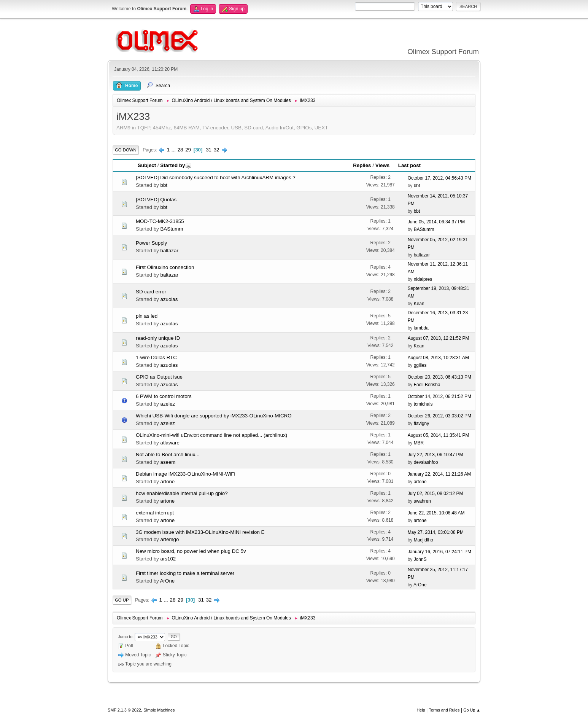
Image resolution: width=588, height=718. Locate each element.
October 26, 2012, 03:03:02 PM (439, 416)
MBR (419, 443)
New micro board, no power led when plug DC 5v (191, 551)
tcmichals (423, 404)
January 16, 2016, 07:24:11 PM (439, 552)
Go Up (122, 600)
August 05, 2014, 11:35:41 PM (439, 435)
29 (188, 150)
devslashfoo (426, 462)
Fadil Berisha (427, 385)
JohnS (420, 559)
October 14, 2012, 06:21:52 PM (439, 396)
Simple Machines (159, 710)
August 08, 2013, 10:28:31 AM (438, 358)
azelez (168, 404)
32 (217, 150)
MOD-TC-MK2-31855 (160, 221)
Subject (147, 165)
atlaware (170, 443)
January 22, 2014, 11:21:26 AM (439, 474)
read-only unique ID (158, 338)
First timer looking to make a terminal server (185, 573)
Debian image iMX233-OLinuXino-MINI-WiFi (185, 474)
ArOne (168, 581)
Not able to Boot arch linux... (168, 455)
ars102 (168, 559)
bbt (164, 185)
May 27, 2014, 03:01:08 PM (436, 532)
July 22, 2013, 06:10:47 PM (435, 455)
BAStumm (172, 229)
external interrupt (155, 513)
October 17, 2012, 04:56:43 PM (439, 178)
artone (167, 482)
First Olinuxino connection (165, 267)
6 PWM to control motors (164, 396)
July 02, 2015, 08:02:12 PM (435, 494)
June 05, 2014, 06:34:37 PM (436, 222)
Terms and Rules (444, 710)
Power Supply (151, 243)
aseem (168, 462)
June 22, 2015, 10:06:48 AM (436, 513)
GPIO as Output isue (159, 377)
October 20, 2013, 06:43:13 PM (439, 377)
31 (209, 150)
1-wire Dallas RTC (156, 357)
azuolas (169, 299)
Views (383, 165)
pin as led (147, 316)
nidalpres (423, 279)
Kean (419, 304)
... (174, 150)
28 (180, 150)
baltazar (169, 251)
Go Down (126, 150)
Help (421, 710)
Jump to (125, 637)
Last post (409, 165)
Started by (176, 165)
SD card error (151, 292)
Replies (362, 165)
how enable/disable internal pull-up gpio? (182, 493)
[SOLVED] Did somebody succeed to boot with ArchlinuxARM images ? (216, 178)
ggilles (420, 365)
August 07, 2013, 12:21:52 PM (439, 338)
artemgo (169, 539)
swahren (422, 501)
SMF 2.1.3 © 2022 (124, 710)
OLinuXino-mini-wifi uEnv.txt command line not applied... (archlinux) (211, 435)
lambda (421, 328)
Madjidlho (424, 540)
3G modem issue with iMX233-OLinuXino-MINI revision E (200, 532)
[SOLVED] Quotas (156, 200)
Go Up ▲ (472, 710)
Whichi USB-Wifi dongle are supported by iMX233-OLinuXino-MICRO (214, 416)
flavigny (422, 423)
